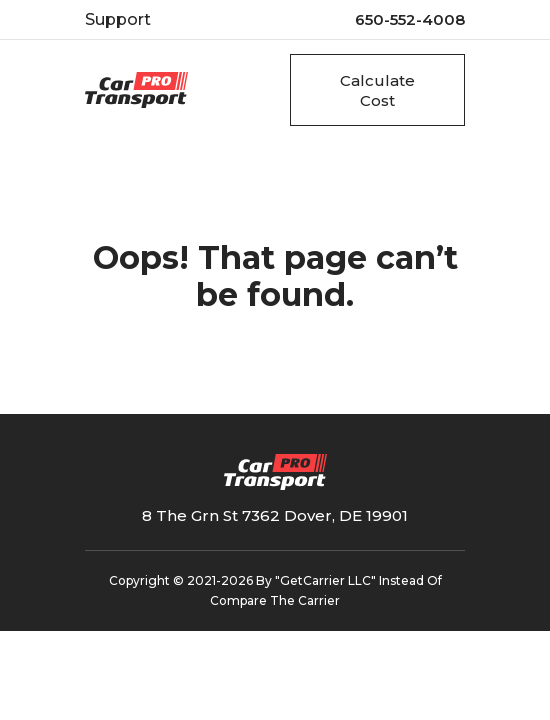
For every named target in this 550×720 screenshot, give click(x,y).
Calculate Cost (377, 90)
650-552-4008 (410, 19)
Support (118, 19)
